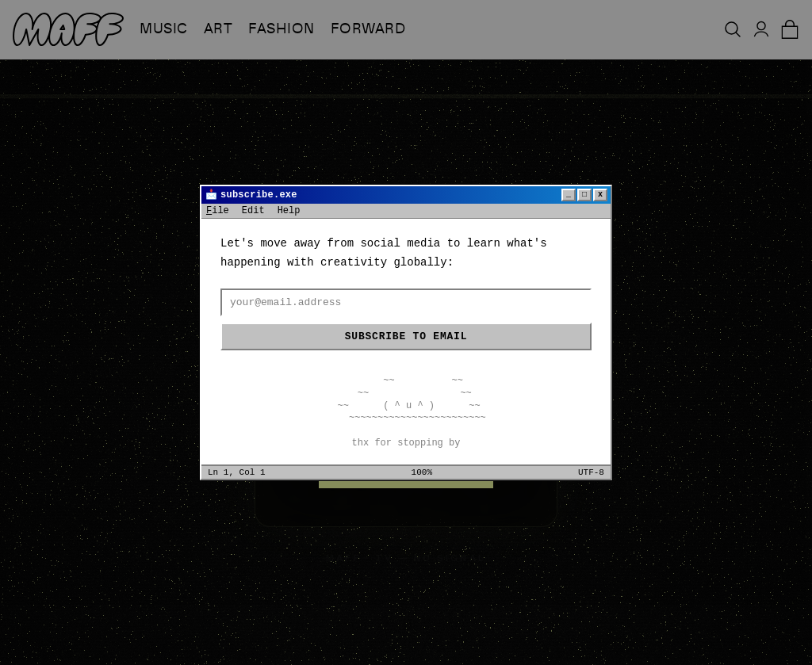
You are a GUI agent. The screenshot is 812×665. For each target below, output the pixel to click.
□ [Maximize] (584, 195)
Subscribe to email (406, 336)
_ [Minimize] (569, 195)
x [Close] (600, 195)
